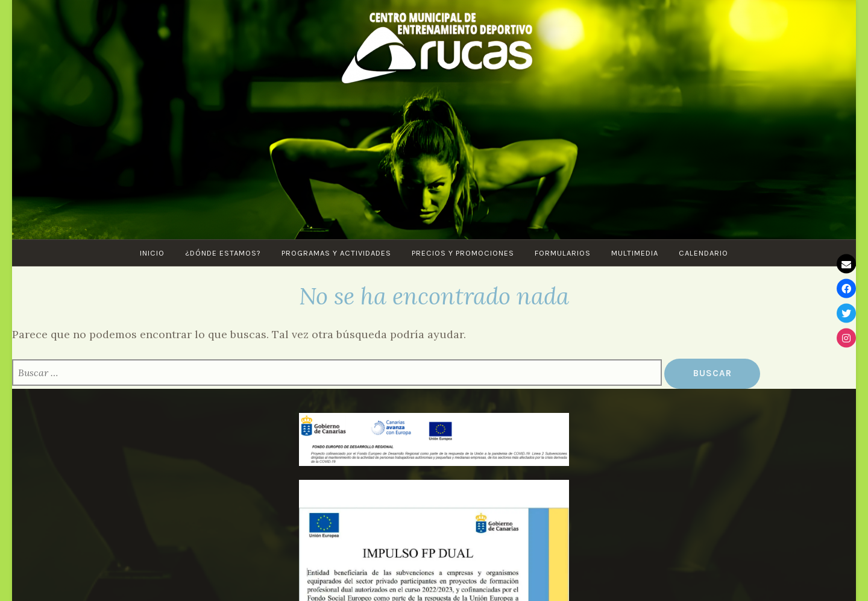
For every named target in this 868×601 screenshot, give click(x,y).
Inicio (152, 253)
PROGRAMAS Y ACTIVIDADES (336, 253)
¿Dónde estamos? (223, 253)
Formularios (563, 253)
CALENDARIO (703, 253)
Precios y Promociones (463, 253)
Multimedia (635, 253)
